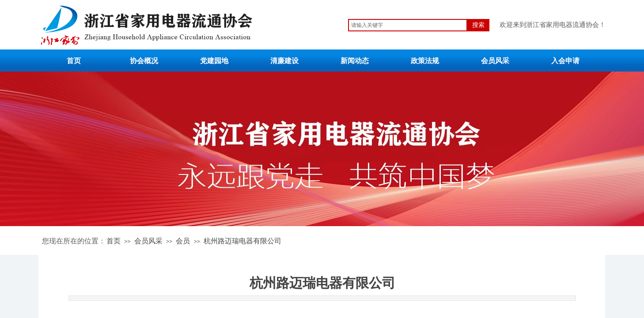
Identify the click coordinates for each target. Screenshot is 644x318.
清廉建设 (284, 61)
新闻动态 (355, 61)
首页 (74, 61)
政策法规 (425, 61)
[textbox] (408, 25)
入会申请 (565, 61)
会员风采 (495, 61)
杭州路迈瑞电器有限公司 (242, 241)
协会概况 (144, 61)
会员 (183, 241)
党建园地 (214, 61)
